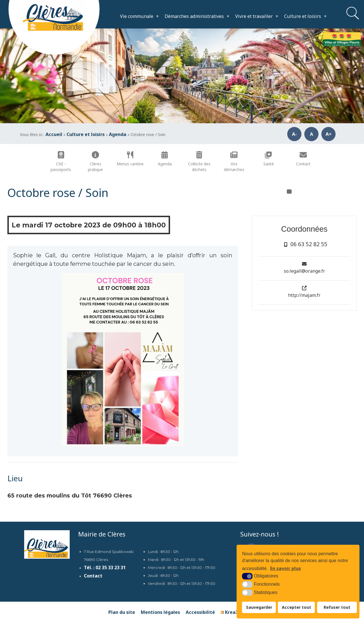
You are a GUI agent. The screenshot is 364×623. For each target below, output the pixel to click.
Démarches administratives (197, 16)
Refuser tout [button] (337, 607)
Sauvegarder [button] (259, 607)
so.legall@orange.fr (304, 271)
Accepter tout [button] (296, 607)
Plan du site (122, 612)
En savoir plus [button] (286, 568)
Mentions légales (160, 612)
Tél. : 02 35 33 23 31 (105, 568)
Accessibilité (200, 612)
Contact (93, 576)
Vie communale (139, 16)
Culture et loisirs (305, 16)
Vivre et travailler (257, 16)
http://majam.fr (304, 295)
